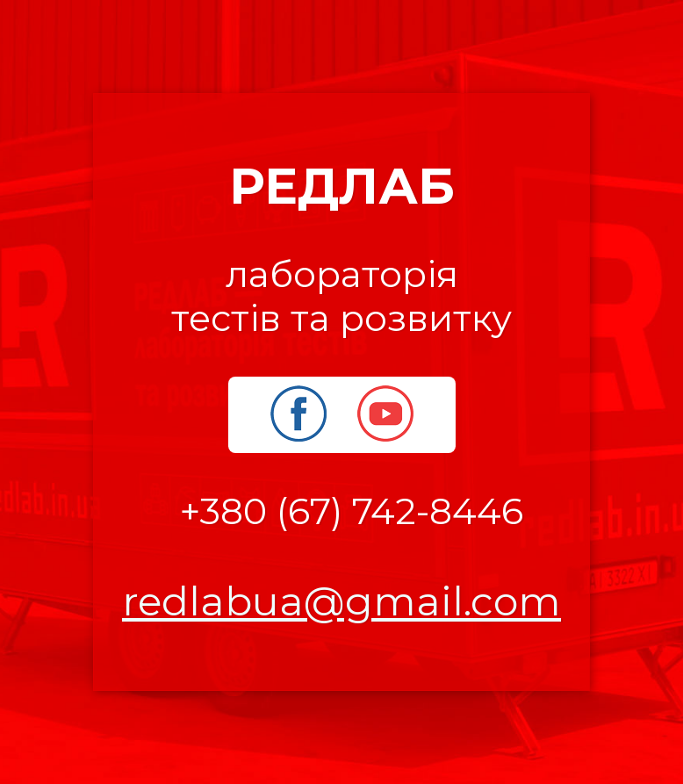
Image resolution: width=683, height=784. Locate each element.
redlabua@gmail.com (341, 601)
